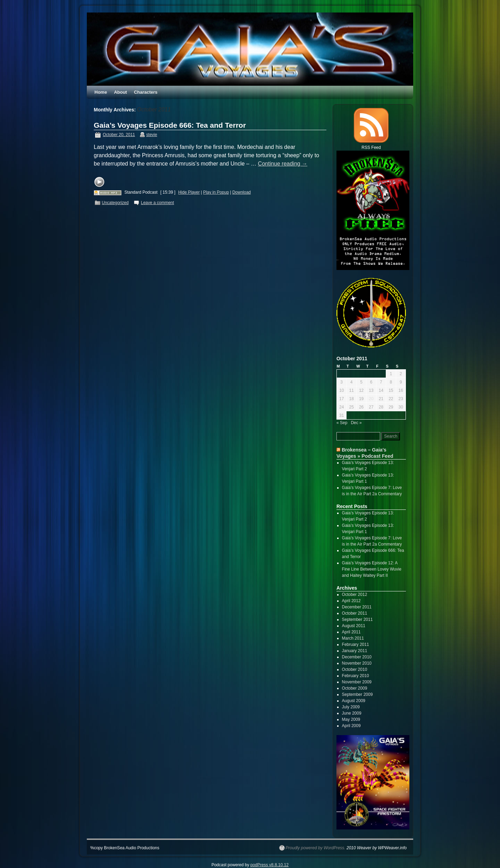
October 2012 (355, 595)
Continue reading (283, 164)
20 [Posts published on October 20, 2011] (371, 399)
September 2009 (357, 694)
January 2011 (355, 651)
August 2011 (354, 626)
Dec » (356, 423)
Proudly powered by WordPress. (316, 848)
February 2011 (356, 644)
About (120, 92)
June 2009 (352, 713)
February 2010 (356, 676)
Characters (146, 92)
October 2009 (355, 688)
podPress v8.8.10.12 (269, 865)
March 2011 (353, 638)
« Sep (342, 423)
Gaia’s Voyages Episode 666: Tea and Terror (170, 125)
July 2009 (351, 707)
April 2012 (351, 601)
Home (101, 92)
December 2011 (357, 607)
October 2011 (355, 613)
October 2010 (355, 669)
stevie (152, 135)
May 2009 (351, 719)
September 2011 (357, 620)
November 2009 (357, 682)
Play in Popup (216, 192)
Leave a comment (157, 203)
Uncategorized (115, 203)
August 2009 (354, 701)
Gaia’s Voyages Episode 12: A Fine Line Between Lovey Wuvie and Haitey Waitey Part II (372, 569)
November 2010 (357, 663)
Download (241, 192)
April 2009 (351, 726)
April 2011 (351, 632)
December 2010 (357, 657)
